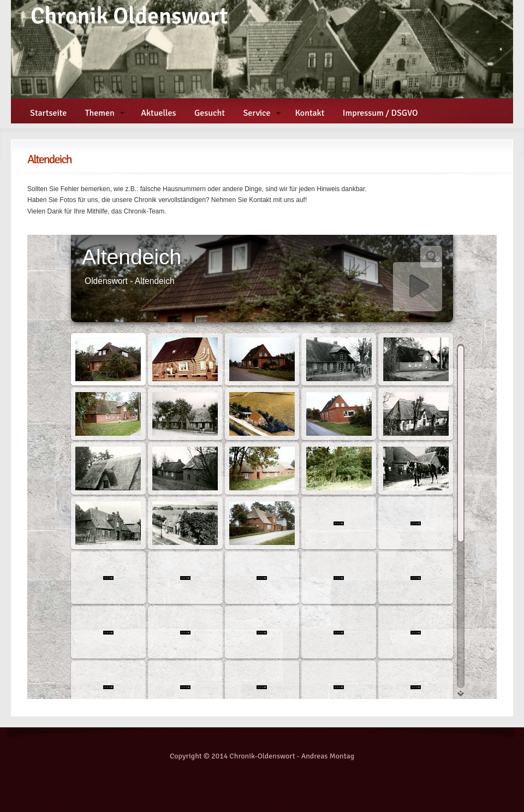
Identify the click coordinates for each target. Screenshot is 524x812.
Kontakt (310, 113)
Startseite (48, 113)
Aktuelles (158, 113)
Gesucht (210, 113)
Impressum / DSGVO (380, 113)
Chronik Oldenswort (129, 16)
